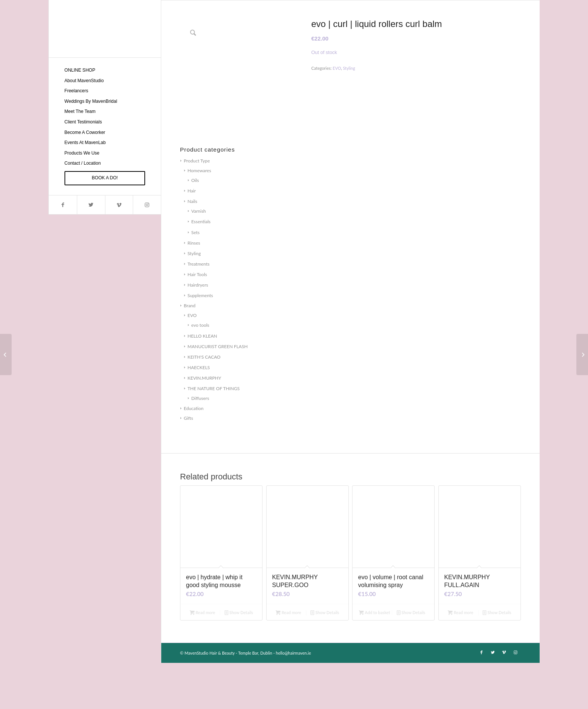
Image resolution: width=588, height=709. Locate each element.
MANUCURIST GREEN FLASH (217, 393)
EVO (192, 362)
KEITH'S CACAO (204, 403)
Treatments (199, 310)
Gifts (188, 465)
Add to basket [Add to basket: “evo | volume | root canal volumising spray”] (374, 659)
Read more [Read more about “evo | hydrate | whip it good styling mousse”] (202, 659)
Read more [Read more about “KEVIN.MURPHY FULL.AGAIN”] (460, 659)
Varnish (199, 258)
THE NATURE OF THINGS (214, 435)
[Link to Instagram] (147, 205)
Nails (192, 248)
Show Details (239, 659)
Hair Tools (197, 321)
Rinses (194, 289)
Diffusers (200, 444)
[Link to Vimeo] (119, 205)
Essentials (201, 268)
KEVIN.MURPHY (204, 424)
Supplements (200, 342)
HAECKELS (199, 414)
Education (194, 455)
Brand (190, 352)
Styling (194, 300)
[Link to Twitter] (91, 205)
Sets (195, 279)
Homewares (199, 217)
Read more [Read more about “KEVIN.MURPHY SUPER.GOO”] (288, 659)
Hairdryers (198, 331)
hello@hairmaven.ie (294, 699)
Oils (195, 226)
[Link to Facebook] (63, 205)
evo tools (200, 372)
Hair (192, 237)
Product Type (197, 207)
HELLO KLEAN (202, 382)
